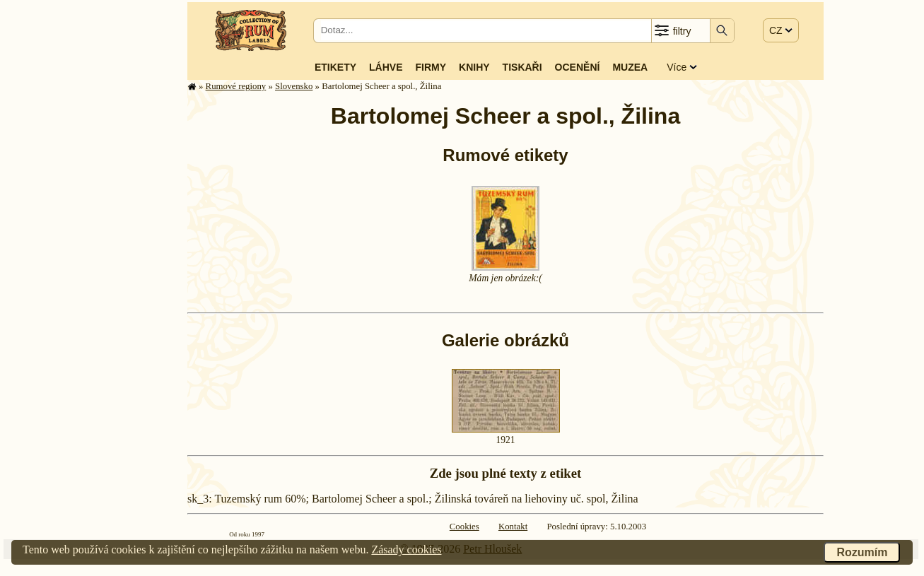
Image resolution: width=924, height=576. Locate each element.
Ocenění (578, 67)
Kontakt (513, 527)
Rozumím (862, 552)
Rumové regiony (236, 86)
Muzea (630, 67)
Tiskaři (522, 67)
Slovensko (294, 86)
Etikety (335, 67)
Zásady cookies (406, 549)
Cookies (464, 527)
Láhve (386, 67)
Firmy (431, 67)
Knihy (474, 67)
